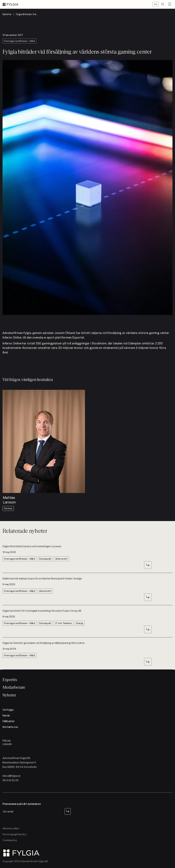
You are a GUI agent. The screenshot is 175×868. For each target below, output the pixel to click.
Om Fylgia (8, 710)
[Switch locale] (156, 4)
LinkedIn (7, 744)
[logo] (11, 4)
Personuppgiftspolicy (15, 834)
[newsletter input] (33, 811)
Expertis (10, 680)
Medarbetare (14, 687)
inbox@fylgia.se (11, 776)
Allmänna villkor (11, 828)
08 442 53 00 (11, 780)
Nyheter (9, 695)
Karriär (6, 715)
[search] (163, 4)
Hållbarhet (9, 721)
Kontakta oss (10, 727)
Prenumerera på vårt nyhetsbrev (22, 804)
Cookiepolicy (10, 840)
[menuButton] (170, 4)
